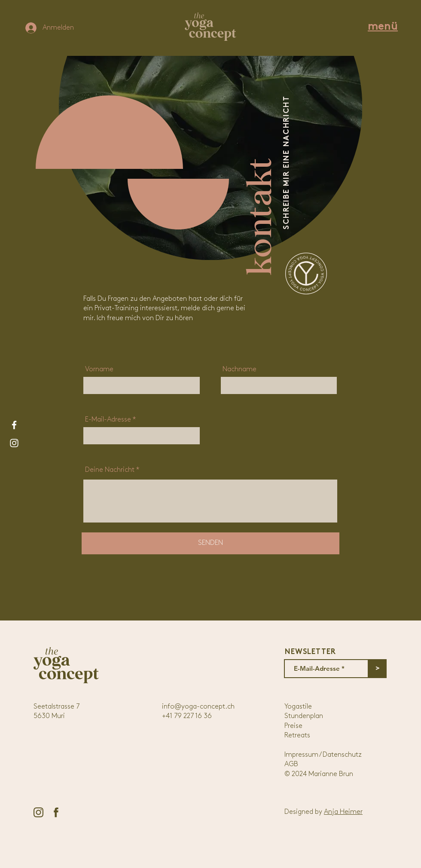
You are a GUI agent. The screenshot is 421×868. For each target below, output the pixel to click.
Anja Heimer (343, 812)
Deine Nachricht (110, 470)
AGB (291, 764)
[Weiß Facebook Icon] (14, 425)
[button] (383, 27)
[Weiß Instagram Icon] (14, 443)
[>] (377, 669)
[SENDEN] (210, 543)
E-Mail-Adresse (108, 420)
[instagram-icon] (38, 812)
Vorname (99, 370)
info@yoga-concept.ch (198, 707)
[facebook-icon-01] (56, 812)
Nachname (239, 370)
